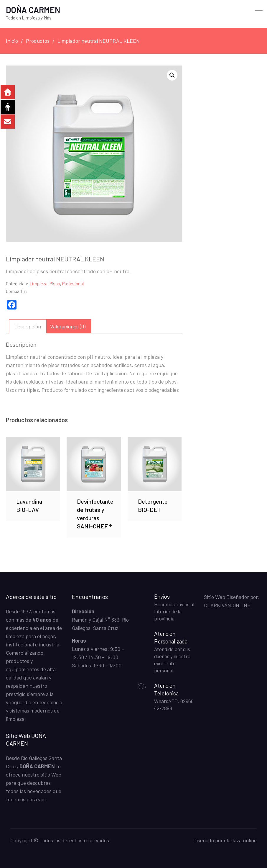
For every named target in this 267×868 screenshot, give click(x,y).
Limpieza (38, 284)
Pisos (55, 284)
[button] (172, 75)
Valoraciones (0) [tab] (68, 326)
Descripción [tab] (28, 326)
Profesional (73, 284)
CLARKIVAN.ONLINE (227, 605)
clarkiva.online (240, 840)
